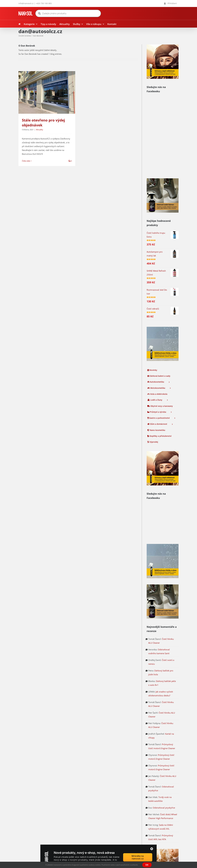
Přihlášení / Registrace (113, 822)
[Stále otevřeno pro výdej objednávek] (47, 92)
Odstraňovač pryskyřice (164, 706)
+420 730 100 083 (44, 3)
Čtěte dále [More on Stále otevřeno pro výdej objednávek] (26, 161)
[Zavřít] (152, 849)
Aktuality (39, 130)
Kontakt (106, 835)
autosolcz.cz (24, 832)
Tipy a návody (109, 815)
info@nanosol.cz (26, 3)
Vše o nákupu (109, 828)
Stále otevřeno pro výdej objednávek (43, 123)
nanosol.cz (23, 836)
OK (147, 865)
